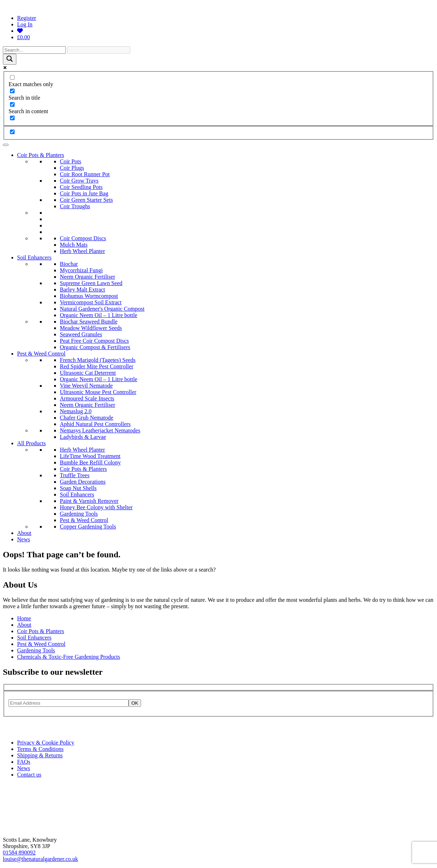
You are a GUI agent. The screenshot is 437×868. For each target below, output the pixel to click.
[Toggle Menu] (6, 145)
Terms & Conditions (40, 749)
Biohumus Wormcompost (89, 296)
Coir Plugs (72, 168)
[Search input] (34, 50)
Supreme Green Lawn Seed (91, 283)
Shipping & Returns (40, 755)
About (24, 533)
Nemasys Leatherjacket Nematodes (100, 430)
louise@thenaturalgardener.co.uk (40, 859)
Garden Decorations (83, 482)
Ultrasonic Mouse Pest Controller (98, 392)
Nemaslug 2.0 (76, 411)
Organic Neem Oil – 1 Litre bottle (98, 315)
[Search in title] (12, 91)
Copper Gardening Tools (88, 527)
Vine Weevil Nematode (86, 386)
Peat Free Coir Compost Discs (94, 341)
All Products (31, 443)
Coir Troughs (75, 206)
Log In (25, 24)
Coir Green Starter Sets (86, 200)
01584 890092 (19, 853)
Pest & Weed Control (41, 354)
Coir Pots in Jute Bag (84, 193)
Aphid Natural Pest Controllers (95, 424)
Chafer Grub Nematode (87, 418)
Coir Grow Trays (79, 181)
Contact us (29, 775)
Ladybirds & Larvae (83, 437)
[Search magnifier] (10, 59)
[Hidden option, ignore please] (12, 132)
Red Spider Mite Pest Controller (97, 366)
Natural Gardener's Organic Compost (102, 309)
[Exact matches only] (12, 77)
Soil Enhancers (34, 257)
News (24, 539)
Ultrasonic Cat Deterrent (88, 373)
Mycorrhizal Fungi (81, 270)
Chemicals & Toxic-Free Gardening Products (69, 657)
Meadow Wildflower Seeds (91, 328)
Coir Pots (71, 161)
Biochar (69, 264)
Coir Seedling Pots (81, 187)
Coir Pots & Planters (41, 155)
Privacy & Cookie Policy (46, 743)
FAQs (24, 762)
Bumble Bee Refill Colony (90, 462)
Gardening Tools (79, 514)
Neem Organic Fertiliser (87, 277)
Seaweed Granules (81, 334)
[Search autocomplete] (99, 50)
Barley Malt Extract (82, 290)
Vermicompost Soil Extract (91, 302)
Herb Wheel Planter (82, 251)
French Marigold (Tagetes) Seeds (98, 360)
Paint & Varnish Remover (89, 501)
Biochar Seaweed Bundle (89, 322)
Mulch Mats (74, 245)
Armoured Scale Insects (87, 398)
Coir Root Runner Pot (85, 174)
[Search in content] (12, 104)
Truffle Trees (75, 475)
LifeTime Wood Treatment (90, 456)
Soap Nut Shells (78, 488)
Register (27, 18)
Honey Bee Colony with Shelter (96, 507)
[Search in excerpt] (12, 118)
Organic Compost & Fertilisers (95, 347)
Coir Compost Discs (83, 238)
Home (24, 618)
